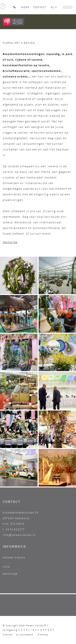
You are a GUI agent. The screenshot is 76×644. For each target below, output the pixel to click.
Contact (40, 7)
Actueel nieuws (14, 557)
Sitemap (43, 634)
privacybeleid (25, 634)
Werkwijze (10, 242)
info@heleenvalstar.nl (19, 535)
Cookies (8, 634)
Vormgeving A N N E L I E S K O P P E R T (29, 630)
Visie (6, 567)
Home (25, 7)
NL (54, 7)
